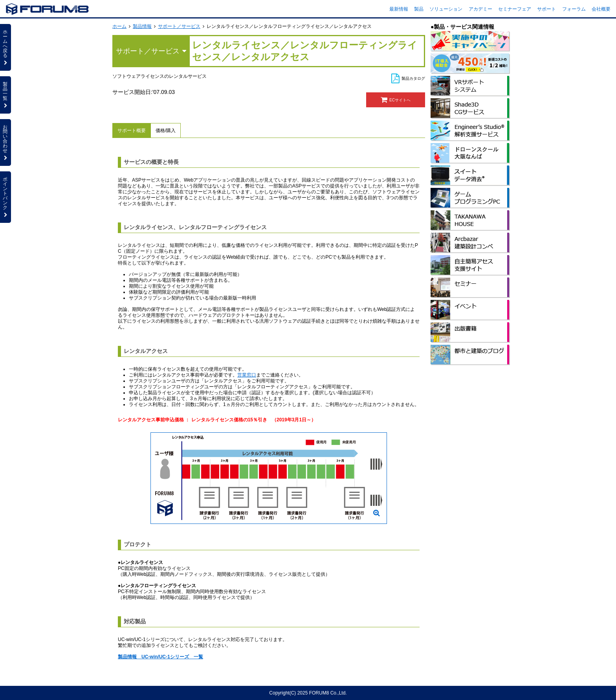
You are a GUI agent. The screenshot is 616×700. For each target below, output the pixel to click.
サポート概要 (132, 130)
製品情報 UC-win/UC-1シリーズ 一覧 (160, 657)
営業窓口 (247, 375)
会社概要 (601, 9)
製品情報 (142, 26)
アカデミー (480, 9)
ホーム (119, 26)
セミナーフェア (515, 9)
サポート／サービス (179, 26)
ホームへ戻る (5, 47)
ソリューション (446, 9)
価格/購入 (166, 130)
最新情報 (399, 9)
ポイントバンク (5, 197)
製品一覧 (5, 95)
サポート (546, 9)
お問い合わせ (5, 142)
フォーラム (574, 9)
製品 (419, 9)
